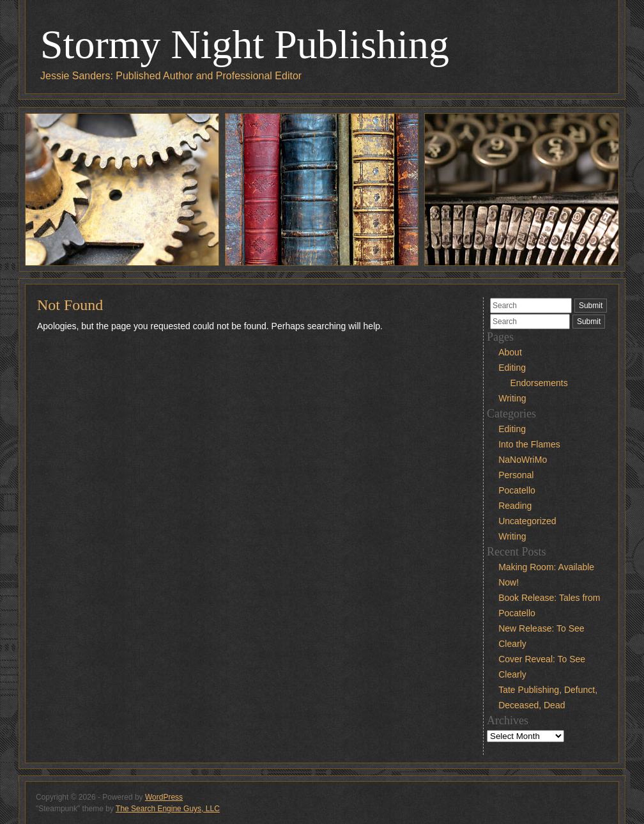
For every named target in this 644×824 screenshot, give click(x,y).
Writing (512, 398)
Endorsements (539, 383)
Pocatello (517, 490)
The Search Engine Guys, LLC (168, 809)
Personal (516, 475)
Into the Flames (529, 444)
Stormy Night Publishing (245, 44)
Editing (512, 368)
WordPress (164, 797)
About (510, 352)
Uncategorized (527, 521)
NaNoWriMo (523, 460)
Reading (515, 506)
